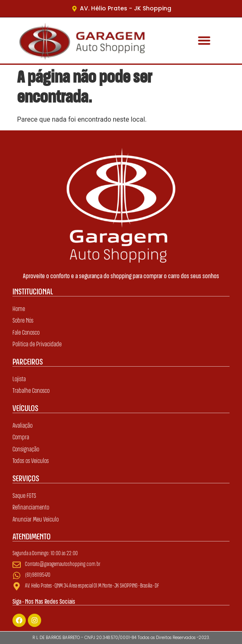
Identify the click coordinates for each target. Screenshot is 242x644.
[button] (204, 40)
